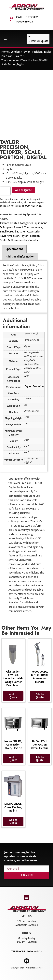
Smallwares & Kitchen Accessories (20, 232)
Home (5, 52)
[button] (5, 39)
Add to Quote (23, 190)
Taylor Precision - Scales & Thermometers (21, 238)
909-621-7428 (34, 952)
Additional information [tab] (20, 257)
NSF (26, 376)
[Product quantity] (5, 191)
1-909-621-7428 (24, 22)
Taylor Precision (32, 52)
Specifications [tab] (14, 249)
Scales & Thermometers (28, 227)
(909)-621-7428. (33, 206)
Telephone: (19, 952)
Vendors (16, 52)
